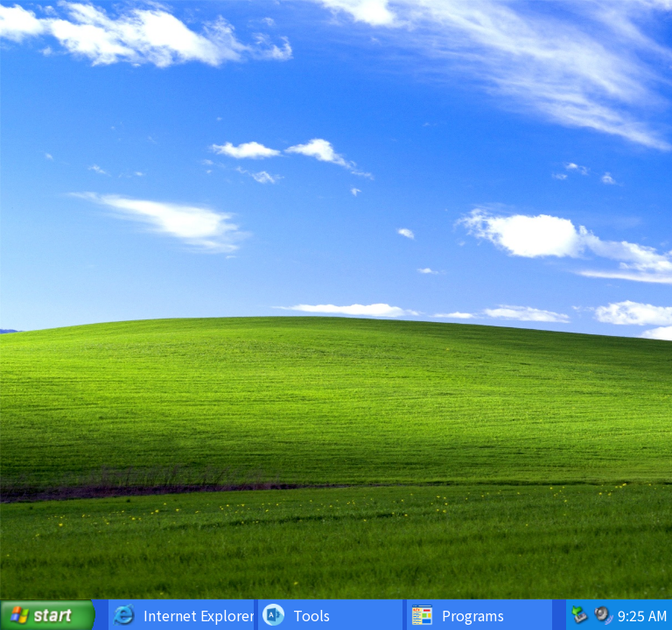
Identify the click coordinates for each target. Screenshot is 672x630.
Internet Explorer (183, 615)
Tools (296, 615)
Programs (458, 615)
